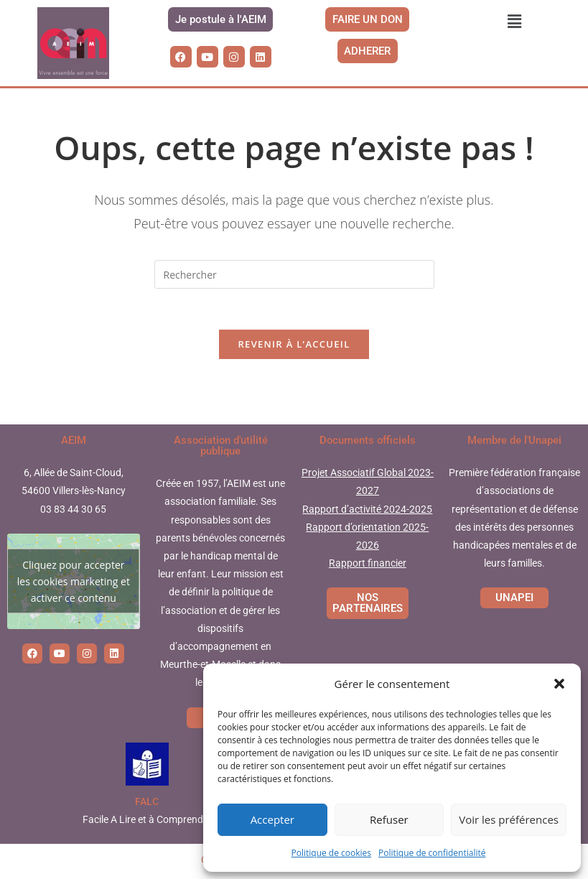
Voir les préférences (509, 819)
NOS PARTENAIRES (368, 606)
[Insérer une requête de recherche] (294, 274)
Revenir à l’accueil (294, 347)
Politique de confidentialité (432, 853)
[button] (559, 684)
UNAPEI (514, 600)
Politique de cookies (332, 853)
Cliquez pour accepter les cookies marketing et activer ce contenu (74, 584)
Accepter (272, 819)
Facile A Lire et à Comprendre (147, 822)
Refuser (389, 819)
